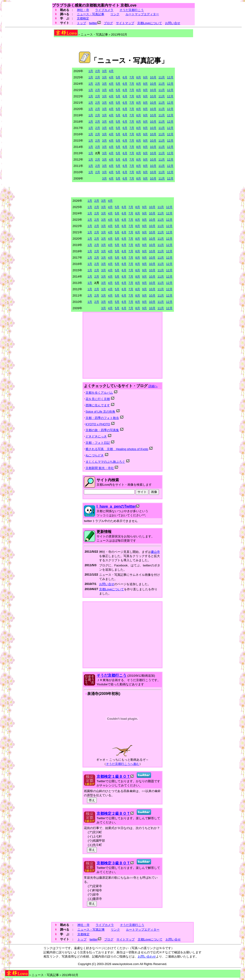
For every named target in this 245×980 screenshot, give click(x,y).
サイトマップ (125, 23)
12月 (170, 77)
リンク (115, 14)
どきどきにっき (96, 436)
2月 (97, 71)
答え (92, 800)
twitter (93, 23)
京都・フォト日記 (98, 443)
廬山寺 (155, 552)
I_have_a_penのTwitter (116, 506)
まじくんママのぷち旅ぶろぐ (105, 462)
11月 (162, 77)
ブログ (108, 23)
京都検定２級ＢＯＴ (113, 813)
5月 (118, 77)
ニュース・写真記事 (91, 14)
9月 (145, 77)
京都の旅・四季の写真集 (102, 430)
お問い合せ (173, 23)
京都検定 (83, 18)
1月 (91, 71)
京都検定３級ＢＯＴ (113, 863)
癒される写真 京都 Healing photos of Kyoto (117, 449)
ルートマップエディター (142, 14)
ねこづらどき (95, 455)
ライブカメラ (104, 10)
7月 (132, 77)
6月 (125, 77)
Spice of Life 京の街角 (100, 412)
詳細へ (153, 386)
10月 (153, 77)
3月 (104, 71)
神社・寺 (83, 10)
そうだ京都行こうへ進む (123, 764)
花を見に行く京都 (98, 399)
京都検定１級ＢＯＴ (113, 776)
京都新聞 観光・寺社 (100, 468)
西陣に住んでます (98, 405)
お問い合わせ (147, 956)
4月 (111, 71)
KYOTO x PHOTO (98, 424)
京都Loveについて (150, 23)
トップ (81, 23)
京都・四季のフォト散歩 (102, 418)
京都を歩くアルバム (99, 393)
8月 (139, 77)
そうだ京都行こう (132, 10)
